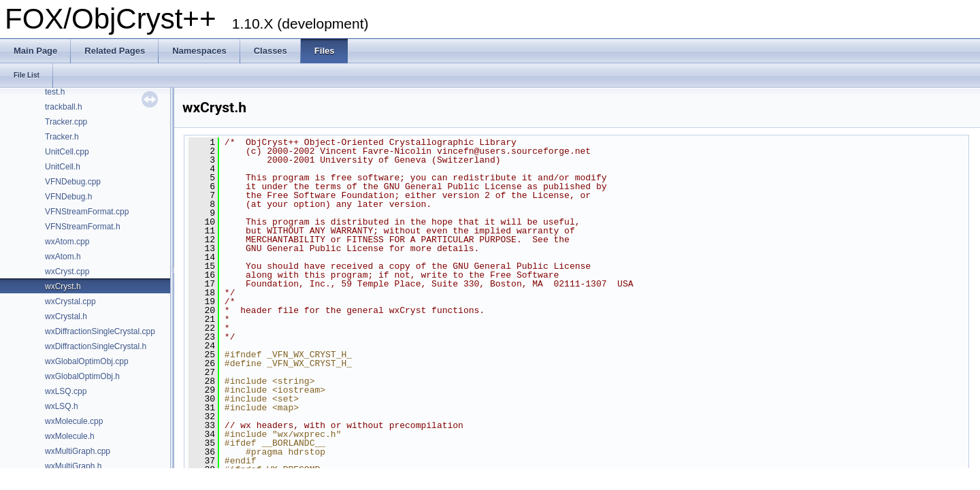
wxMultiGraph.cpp (78, 451)
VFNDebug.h (68, 197)
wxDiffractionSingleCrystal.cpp (100, 331)
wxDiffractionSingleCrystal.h (96, 346)
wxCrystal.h (66, 316)
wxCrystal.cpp (70, 301)
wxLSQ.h (62, 406)
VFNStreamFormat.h (83, 227)
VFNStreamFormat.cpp (87, 212)
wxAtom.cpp (67, 242)
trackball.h (64, 107)
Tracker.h (62, 137)
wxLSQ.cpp (66, 391)
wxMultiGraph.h (73, 466)
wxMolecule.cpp (74, 421)
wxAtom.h (63, 257)
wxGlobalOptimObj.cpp (87, 361)
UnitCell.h (63, 167)
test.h (55, 92)
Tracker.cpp (66, 122)
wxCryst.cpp (67, 272)
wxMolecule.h (70, 436)
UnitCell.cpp (67, 152)
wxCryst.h (63, 287)
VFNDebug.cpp (73, 182)
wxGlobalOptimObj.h (82, 376)
